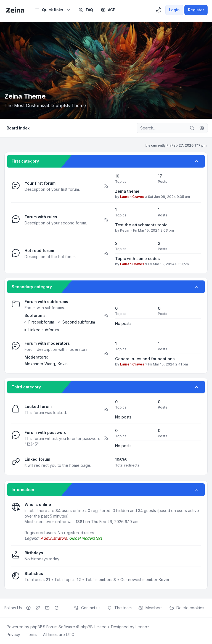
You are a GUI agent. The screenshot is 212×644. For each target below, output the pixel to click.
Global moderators (86, 538)
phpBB (36, 627)
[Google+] (57, 608)
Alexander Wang (40, 364)
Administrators (54, 538)
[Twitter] (38, 608)
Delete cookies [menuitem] (187, 608)
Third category (26, 387)
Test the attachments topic (141, 225)
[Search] (192, 128)
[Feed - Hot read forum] (106, 254)
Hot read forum (39, 251)
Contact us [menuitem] (87, 608)
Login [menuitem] (174, 10)
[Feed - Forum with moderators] (106, 354)
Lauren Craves (132, 197)
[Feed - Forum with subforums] (106, 316)
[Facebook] (28, 608)
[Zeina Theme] (15, 10)
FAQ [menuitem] (86, 10)
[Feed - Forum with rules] (106, 220)
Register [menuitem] (196, 10)
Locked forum (38, 406)
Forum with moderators (47, 343)
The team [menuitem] (119, 608)
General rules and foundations (145, 359)
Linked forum (37, 459)
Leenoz (142, 627)
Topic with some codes (137, 259)
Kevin (125, 230)
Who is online (38, 504)
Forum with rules (41, 217)
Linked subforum (44, 330)
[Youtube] (47, 608)
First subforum (41, 322)
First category (25, 161)
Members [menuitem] (150, 608)
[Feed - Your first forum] (106, 186)
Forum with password (46, 432)
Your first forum (40, 183)
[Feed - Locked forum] (106, 410)
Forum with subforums (46, 302)
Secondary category (32, 287)
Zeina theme (127, 191)
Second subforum (79, 322)
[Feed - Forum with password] (106, 438)
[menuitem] (53, 10)
